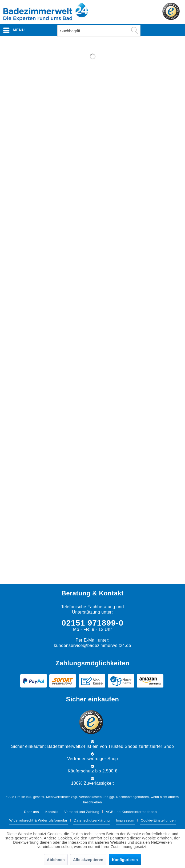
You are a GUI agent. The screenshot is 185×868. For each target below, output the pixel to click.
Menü (14, 29)
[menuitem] (14, 30)
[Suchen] (134, 30)
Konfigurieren (125, 860)
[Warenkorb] (176, 30)
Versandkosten (91, 797)
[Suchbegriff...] (99, 31)
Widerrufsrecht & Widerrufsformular (38, 820)
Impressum (125, 820)
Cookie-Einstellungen (158, 820)
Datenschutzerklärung (92, 820)
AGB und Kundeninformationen (131, 812)
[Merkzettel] (150, 30)
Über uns (31, 812)
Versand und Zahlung (82, 812)
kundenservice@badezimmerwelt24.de (92, 645)
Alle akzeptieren (88, 860)
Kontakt (52, 812)
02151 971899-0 (93, 623)
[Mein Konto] (163, 30)
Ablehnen (56, 860)
